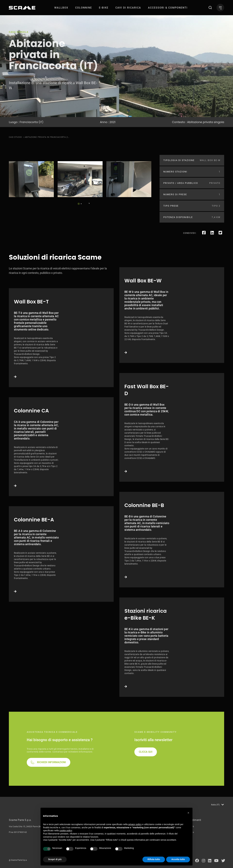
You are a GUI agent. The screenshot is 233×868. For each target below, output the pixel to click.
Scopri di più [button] (55, 859)
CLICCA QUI (146, 752)
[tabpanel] (31, 179)
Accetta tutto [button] (178, 859)
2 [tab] (81, 204)
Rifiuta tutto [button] (154, 859)
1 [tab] (79, 204)
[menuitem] (61, 8)
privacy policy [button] (135, 824)
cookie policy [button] (66, 831)
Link (61, 338)
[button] (188, 813)
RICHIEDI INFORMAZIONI (51, 762)
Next (88, 203)
